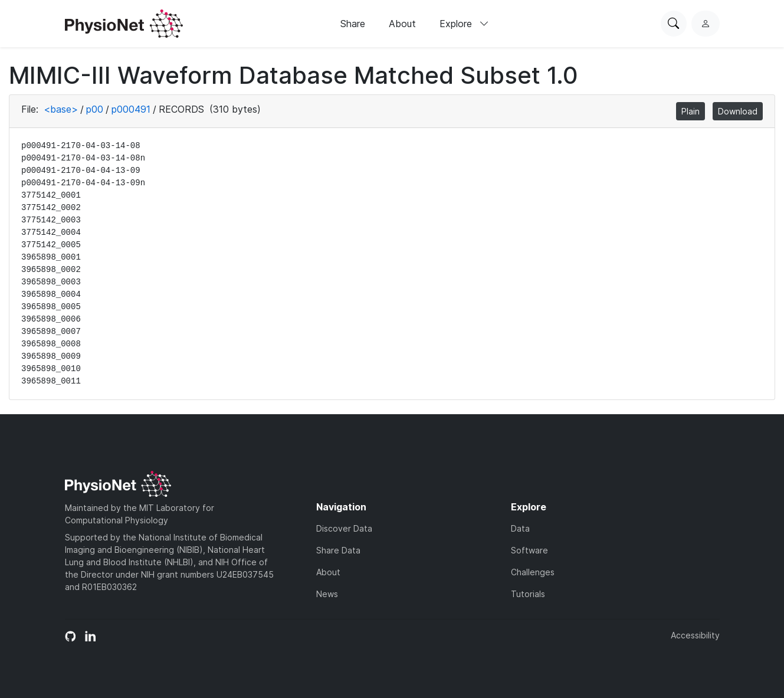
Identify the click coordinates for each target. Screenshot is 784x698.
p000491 (131, 109)
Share (353, 24)
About (402, 24)
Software (529, 550)
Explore (464, 24)
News (327, 594)
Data (520, 528)
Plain (690, 111)
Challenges (533, 572)
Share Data (338, 550)
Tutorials (528, 594)
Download (738, 111)
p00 (95, 109)
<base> (61, 109)
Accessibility (695, 635)
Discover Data (344, 528)
